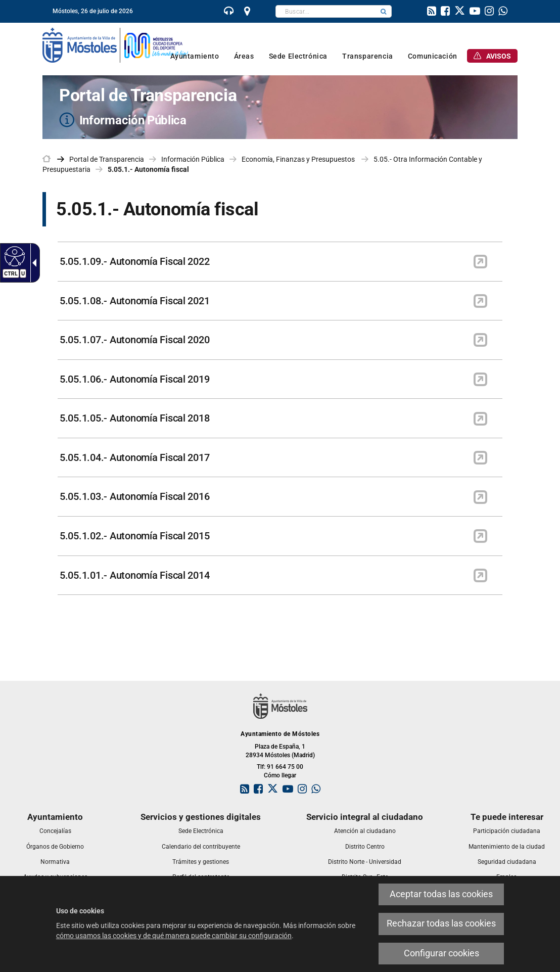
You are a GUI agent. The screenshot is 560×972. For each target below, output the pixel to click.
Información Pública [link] (193, 159)
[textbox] (326, 11)
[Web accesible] (13, 256)
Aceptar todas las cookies (441, 894)
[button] (384, 11)
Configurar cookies (441, 953)
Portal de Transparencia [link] (107, 159)
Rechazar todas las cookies (441, 923)
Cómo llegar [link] (280, 775)
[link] (229, 12)
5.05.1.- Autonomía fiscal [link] (148, 169)
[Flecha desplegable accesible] (32, 263)
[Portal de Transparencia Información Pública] (280, 107)
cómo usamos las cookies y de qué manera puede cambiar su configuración (174, 936)
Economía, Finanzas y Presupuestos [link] (299, 159)
